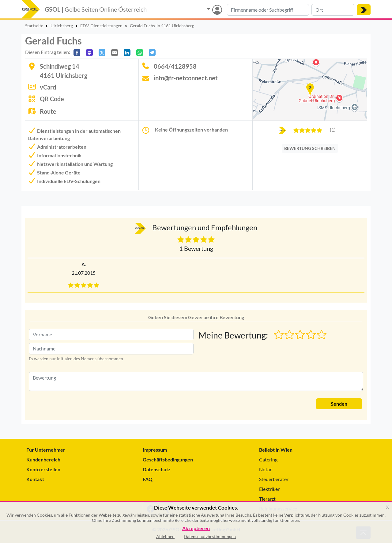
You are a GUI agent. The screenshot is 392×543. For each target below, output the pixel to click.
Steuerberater (274, 479)
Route (48, 111)
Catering (268, 459)
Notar (265, 469)
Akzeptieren (196, 528)
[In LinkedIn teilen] (127, 53)
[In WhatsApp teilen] (140, 53)
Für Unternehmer (46, 450)
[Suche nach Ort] (333, 10)
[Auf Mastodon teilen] (89, 53)
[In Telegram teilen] (152, 53)
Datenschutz (157, 469)
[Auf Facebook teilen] (77, 53)
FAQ (148, 479)
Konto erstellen (43, 469)
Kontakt (35, 479)
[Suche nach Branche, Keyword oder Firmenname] (268, 10)
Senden (339, 404)
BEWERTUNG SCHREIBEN (310, 148)
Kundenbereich (43, 459)
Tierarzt (267, 499)
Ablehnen (165, 536)
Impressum (155, 450)
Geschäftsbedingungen (168, 459)
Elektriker (269, 489)
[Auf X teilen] (102, 53)
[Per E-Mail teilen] (115, 53)
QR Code (52, 99)
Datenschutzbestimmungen (210, 536)
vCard (48, 87)
